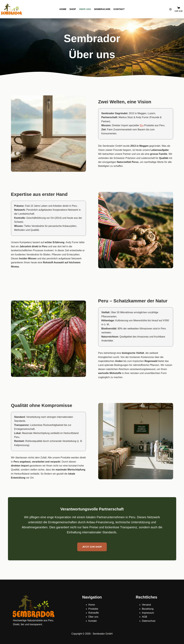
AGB (145, 617)
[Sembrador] (11, 9)
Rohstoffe (94, 613)
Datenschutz (149, 621)
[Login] (170, 9)
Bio (142, 125)
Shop (73, 9)
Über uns (85, 9)
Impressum (148, 613)
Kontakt (119, 9)
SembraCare (102, 9)
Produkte (93, 609)
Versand (146, 605)
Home (63, 9)
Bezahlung (148, 609)
